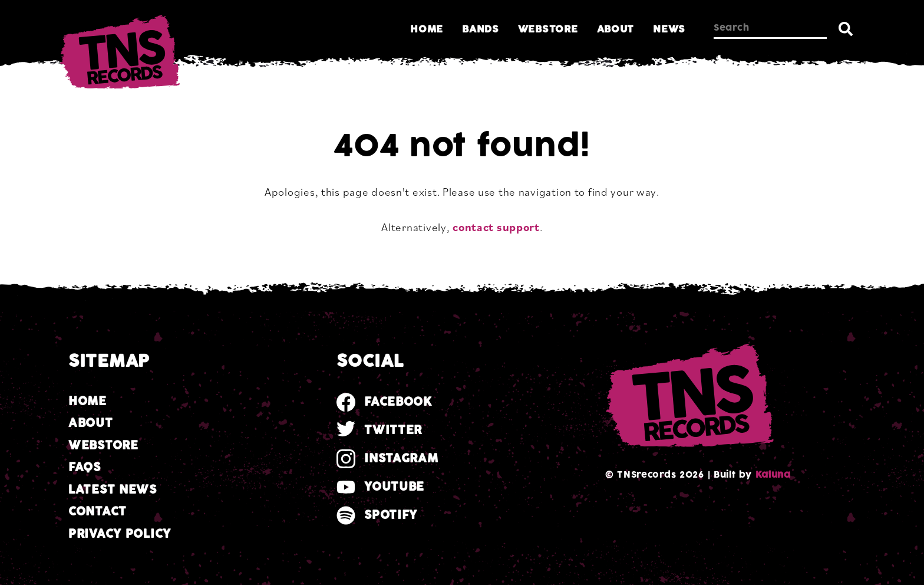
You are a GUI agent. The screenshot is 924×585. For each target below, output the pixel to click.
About (616, 29)
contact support (496, 227)
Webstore (548, 29)
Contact (98, 512)
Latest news (113, 490)
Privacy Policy (120, 534)
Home (427, 29)
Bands (481, 29)
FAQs (85, 467)
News (669, 29)
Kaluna (773, 475)
